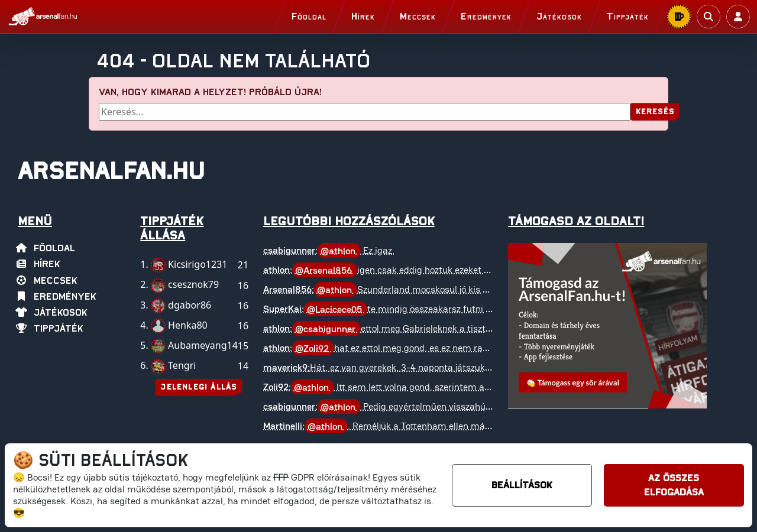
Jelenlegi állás (198, 387)
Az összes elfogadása (674, 485)
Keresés (655, 112)
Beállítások (522, 485)
